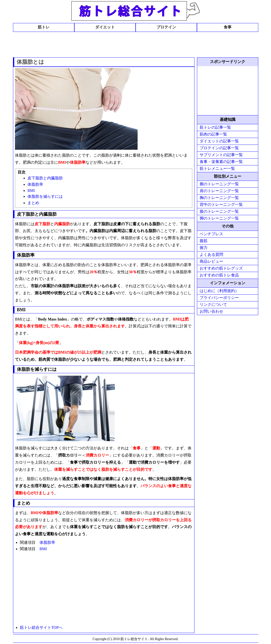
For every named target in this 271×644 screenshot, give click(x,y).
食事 (228, 27)
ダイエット (105, 27)
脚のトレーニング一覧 (219, 218)
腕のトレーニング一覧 (219, 184)
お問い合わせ (211, 311)
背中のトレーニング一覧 (221, 204)
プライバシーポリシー (219, 298)
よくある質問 (211, 254)
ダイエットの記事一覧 (219, 141)
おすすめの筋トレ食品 (219, 275)
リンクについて (213, 304)
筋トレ (44, 27)
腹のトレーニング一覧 (219, 211)
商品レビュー (211, 261)
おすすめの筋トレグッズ (221, 268)
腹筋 (204, 241)
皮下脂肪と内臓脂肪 (45, 178)
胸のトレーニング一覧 (219, 198)
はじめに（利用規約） (219, 291)
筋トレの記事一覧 (215, 127)
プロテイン (166, 27)
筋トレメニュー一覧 (217, 168)
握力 (204, 248)
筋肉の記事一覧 (213, 134)
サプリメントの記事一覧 (221, 155)
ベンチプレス (211, 234)
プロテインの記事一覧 (219, 148)
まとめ (33, 203)
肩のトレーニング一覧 (219, 191)
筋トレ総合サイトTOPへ (41, 627)
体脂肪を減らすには (45, 196)
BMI (31, 191)
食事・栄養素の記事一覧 (221, 162)
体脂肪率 (35, 184)
